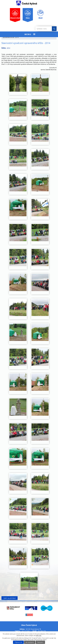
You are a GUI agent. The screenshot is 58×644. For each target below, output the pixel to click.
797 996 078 (42, 631)
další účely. (39, 636)
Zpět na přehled (9, 598)
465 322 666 (25, 631)
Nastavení (40, 642)
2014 (8, 48)
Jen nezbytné (30, 642)
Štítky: (4, 48)
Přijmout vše (18, 642)
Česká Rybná (27, 3)
